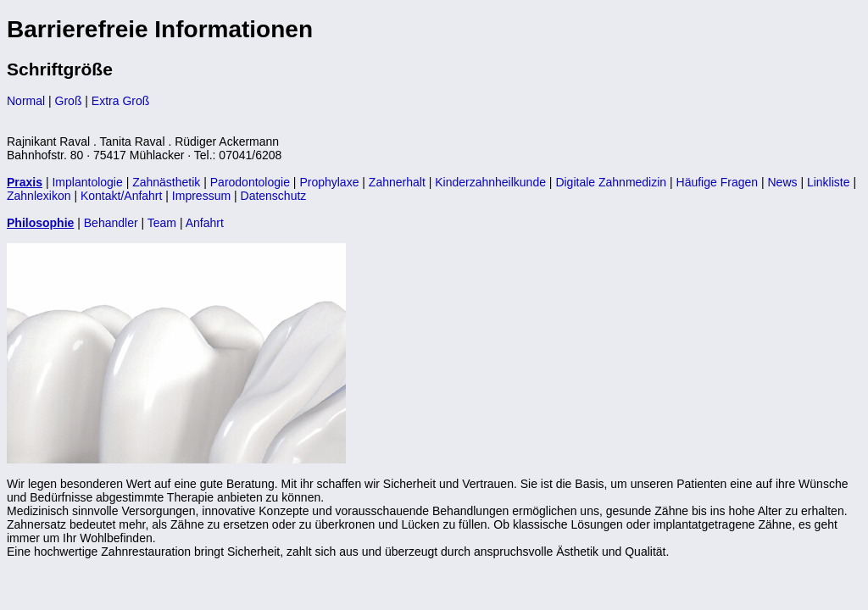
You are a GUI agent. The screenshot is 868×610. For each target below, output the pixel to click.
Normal (26, 101)
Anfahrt (205, 223)
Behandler (111, 223)
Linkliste (829, 182)
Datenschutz (274, 196)
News (782, 182)
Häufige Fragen (718, 182)
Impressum (201, 196)
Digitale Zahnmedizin (611, 182)
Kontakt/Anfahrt (122, 196)
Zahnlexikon (39, 196)
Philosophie (40, 223)
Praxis (25, 182)
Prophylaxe (329, 182)
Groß (69, 101)
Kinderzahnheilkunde (490, 182)
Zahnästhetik (166, 182)
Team (162, 223)
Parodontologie (250, 182)
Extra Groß (120, 101)
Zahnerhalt (397, 182)
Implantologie (87, 182)
